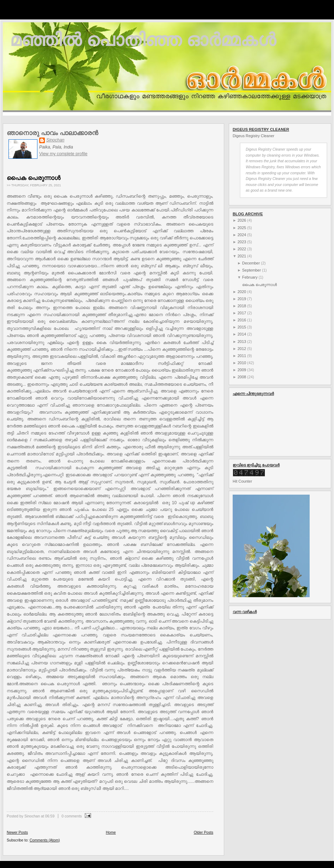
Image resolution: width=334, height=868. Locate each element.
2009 (242, 370)
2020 (242, 292)
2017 (242, 313)
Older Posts (204, 832)
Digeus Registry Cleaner (254, 136)
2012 (242, 349)
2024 (242, 235)
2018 (242, 306)
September (252, 270)
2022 (242, 249)
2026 (242, 220)
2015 (242, 327)
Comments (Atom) (45, 840)
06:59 (50, 816)
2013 (242, 342)
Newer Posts (17, 832)
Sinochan (55, 140)
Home (111, 832)
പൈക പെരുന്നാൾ (34, 178)
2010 (242, 363)
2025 (242, 228)
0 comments (72, 816)
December (251, 263)
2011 (242, 356)
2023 (242, 242)
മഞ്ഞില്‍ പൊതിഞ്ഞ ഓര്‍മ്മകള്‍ (143, 40)
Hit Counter (242, 481)
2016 (242, 320)
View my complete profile (63, 154)
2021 (242, 256)
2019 (242, 299)
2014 (242, 334)
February (250, 277)
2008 (242, 377)
